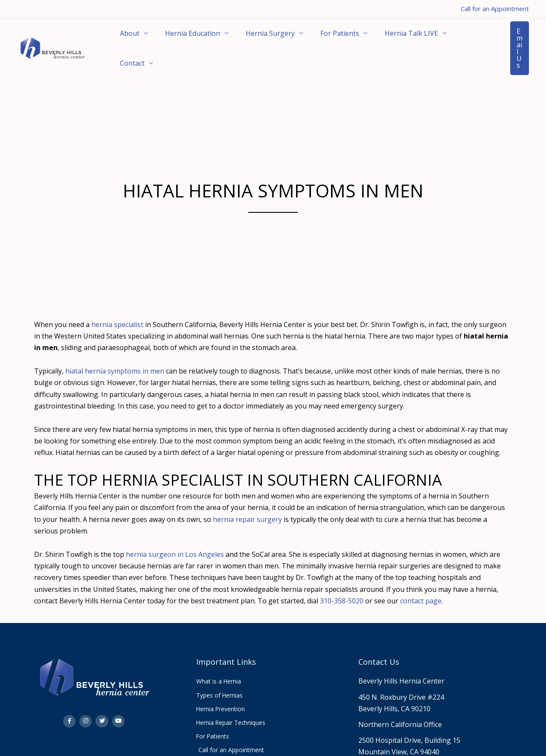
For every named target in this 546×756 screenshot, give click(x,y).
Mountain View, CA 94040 (399, 732)
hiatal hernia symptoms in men (115, 351)
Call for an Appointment (495, 9)
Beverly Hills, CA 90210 (394, 689)
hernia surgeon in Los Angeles (175, 535)
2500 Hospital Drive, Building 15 (409, 721)
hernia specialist (117, 305)
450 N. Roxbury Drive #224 (401, 678)
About (126, 38)
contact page (421, 581)
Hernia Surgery (253, 38)
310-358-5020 (342, 581)
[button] (509, 38)
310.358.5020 (379, 748)
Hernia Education (182, 38)
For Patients (316, 38)
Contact (439, 38)
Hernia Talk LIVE (381, 38)
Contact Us (379, 642)
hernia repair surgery (247, 500)
